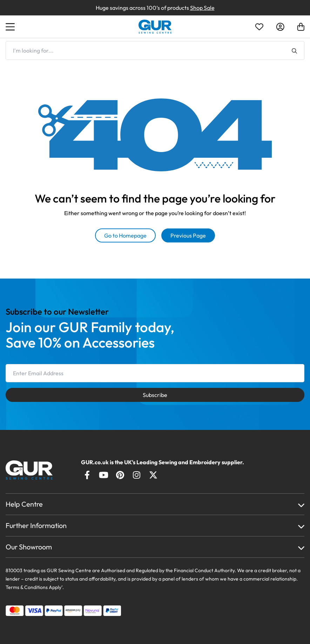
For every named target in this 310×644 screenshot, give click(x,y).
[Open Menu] (11, 27)
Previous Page (188, 235)
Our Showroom (29, 547)
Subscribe (155, 395)
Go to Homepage (125, 235)
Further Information (36, 525)
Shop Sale (202, 8)
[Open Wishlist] (259, 27)
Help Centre (24, 504)
